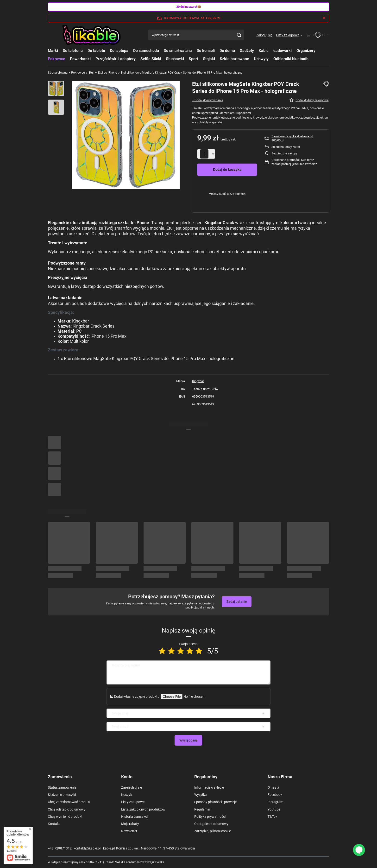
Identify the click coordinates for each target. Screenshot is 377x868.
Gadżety (247, 51)
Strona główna (58, 73)
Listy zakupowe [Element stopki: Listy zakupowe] (133, 802)
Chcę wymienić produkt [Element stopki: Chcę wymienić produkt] (65, 817)
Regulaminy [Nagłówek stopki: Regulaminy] (206, 777)
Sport (193, 59)
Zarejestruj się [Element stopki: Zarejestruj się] (132, 787)
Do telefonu (73, 51)
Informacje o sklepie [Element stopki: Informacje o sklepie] (209, 787)
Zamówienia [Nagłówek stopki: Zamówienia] (60, 777)
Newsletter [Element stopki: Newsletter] (129, 831)
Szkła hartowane (234, 59)
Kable (264, 51)
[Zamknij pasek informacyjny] (324, 18)
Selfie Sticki (151, 59)
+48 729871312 (60, 848)
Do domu (227, 51)
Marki (53, 51)
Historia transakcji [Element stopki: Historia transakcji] (135, 817)
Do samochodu (146, 51)
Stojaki (209, 59)
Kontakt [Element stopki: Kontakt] (54, 824)
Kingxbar (198, 381)
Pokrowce (57, 59)
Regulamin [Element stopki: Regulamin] (202, 809)
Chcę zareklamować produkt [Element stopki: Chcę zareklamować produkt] (69, 802)
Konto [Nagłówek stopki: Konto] (127, 777)
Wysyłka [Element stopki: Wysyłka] (201, 795)
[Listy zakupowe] (289, 35)
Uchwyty (261, 59)
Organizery (306, 51)
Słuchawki (175, 59)
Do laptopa (119, 51)
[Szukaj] (239, 35)
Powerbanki (80, 59)
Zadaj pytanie (237, 602)
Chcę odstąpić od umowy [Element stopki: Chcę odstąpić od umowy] (67, 809)
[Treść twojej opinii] (188, 672)
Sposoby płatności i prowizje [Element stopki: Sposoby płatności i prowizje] (215, 802)
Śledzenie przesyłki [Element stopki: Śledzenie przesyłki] (62, 795)
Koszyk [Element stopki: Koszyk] (127, 795)
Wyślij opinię (188, 740)
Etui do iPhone (107, 73)
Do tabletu (96, 51)
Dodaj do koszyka (227, 170)
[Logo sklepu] (92, 35)
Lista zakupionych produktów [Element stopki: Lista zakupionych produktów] (143, 809)
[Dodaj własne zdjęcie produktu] (194, 697)
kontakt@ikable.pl (87, 848)
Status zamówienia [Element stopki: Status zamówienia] (62, 787)
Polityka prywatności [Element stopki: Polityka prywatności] (210, 817)
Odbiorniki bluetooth (291, 59)
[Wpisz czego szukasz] (196, 35)
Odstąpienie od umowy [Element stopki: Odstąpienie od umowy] (211, 824)
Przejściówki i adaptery (116, 59)
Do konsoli (206, 51)
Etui (91, 73)
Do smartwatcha (178, 51)
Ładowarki (283, 51)
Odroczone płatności (286, 160)
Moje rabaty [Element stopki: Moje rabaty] (130, 824)
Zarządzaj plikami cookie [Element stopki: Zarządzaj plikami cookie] (213, 831)
